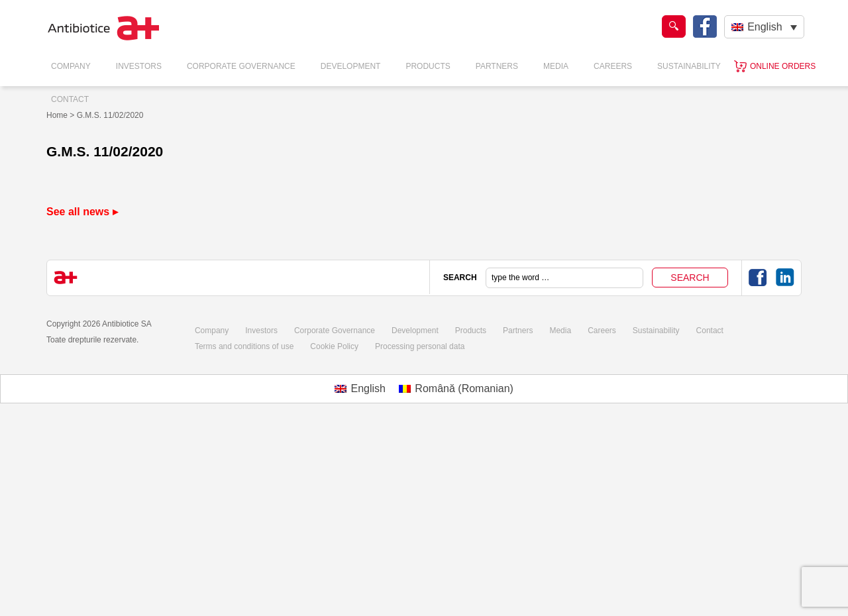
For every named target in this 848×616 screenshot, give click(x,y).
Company (71, 66)
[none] (764, 27)
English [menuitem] (765, 27)
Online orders (783, 66)
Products (428, 66)
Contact (70, 99)
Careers (613, 66)
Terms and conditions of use (244, 346)
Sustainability (689, 66)
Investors (139, 66)
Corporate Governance (241, 66)
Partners (497, 66)
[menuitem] (764, 27)
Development (351, 66)
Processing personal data (420, 346)
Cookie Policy (334, 346)
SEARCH (460, 278)
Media (556, 66)
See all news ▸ (82, 212)
